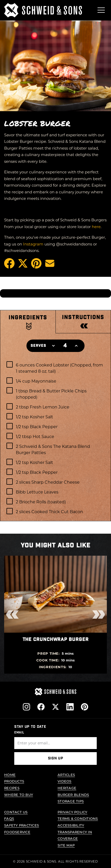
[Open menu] (101, 10)
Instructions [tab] (83, 317)
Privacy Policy (72, 812)
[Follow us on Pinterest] (85, 707)
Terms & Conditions (78, 819)
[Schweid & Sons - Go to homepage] (43, 10)
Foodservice (17, 832)
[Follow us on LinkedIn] (70, 707)
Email (19, 732)
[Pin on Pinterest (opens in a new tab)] (36, 263)
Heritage (67, 788)
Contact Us (16, 812)
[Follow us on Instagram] (26, 707)
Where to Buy (19, 795)
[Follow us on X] (55, 707)
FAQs (9, 819)
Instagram (33, 244)
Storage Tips (71, 801)
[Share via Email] (50, 263)
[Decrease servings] (53, 346)
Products (14, 781)
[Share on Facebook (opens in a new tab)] (9, 263)
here (96, 227)
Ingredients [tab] (28, 317)
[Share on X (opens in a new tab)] (23, 263)
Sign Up (56, 759)
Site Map (66, 845)
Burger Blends (73, 795)
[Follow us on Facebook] (41, 707)
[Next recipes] (99, 615)
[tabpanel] (55, 439)
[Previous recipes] (12, 615)
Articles (66, 775)
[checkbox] (55, 368)
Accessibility (71, 825)
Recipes (12, 788)
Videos (65, 781)
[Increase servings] (76, 346)
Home (10, 775)
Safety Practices (22, 825)
